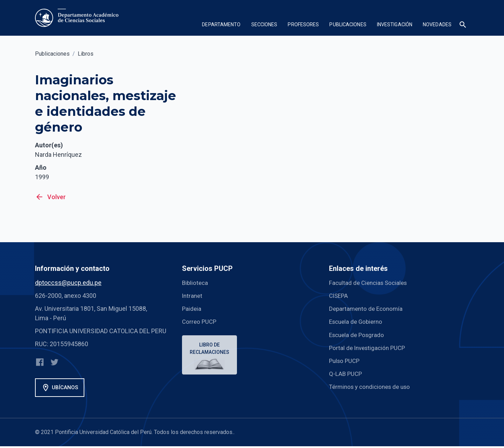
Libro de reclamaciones (211, 349)
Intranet (193, 296)
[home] (78, 18)
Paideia (192, 309)
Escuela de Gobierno (358, 321)
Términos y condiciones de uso (373, 386)
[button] (221, 25)
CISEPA (339, 296)
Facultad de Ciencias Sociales (370, 283)
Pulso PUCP (345, 360)
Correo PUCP (200, 321)
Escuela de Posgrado (358, 334)
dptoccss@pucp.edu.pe (68, 283)
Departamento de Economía (367, 309)
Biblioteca (196, 283)
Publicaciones (52, 54)
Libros (86, 54)
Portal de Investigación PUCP (369, 347)
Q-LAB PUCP (346, 373)
